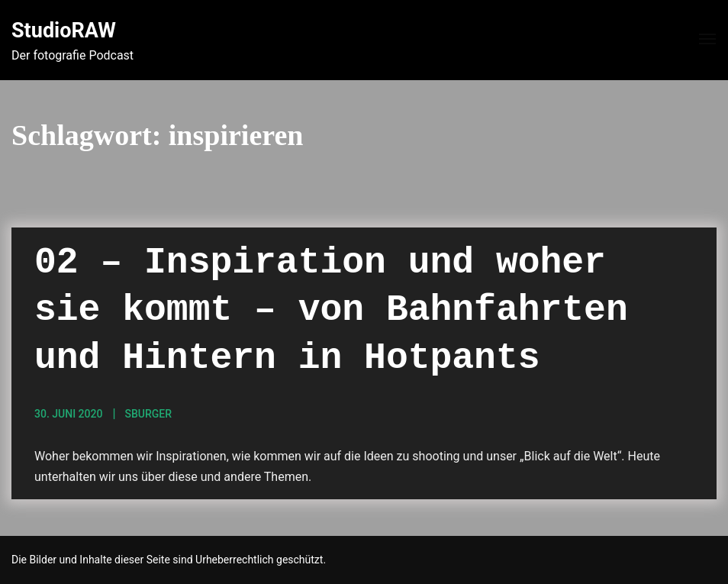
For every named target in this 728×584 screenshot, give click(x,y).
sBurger (148, 414)
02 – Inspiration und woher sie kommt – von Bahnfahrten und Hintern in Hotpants (331, 310)
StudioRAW (64, 31)
